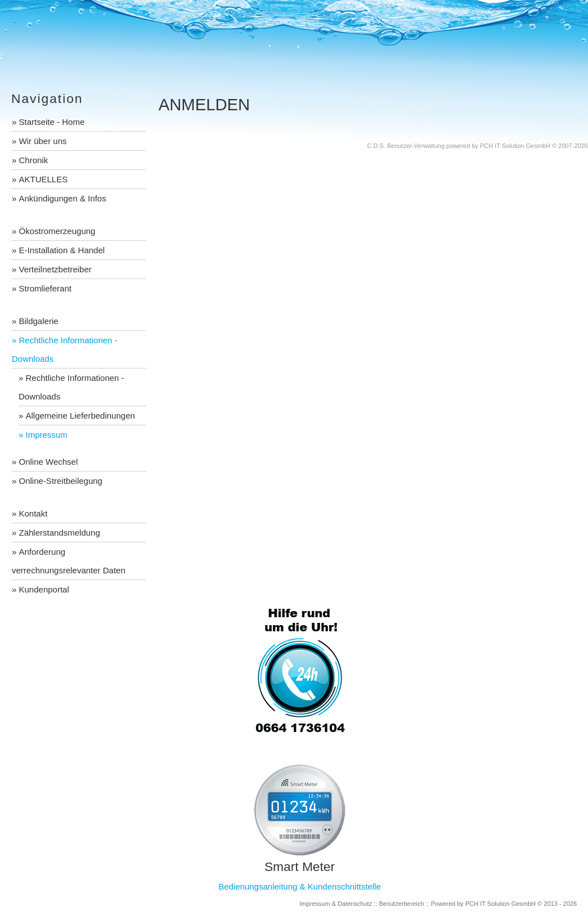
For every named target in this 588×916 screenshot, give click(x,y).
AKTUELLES (44, 179)
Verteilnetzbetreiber (55, 269)
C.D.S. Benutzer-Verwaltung (406, 146)
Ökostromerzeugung (57, 231)
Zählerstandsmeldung (60, 533)
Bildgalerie (39, 321)
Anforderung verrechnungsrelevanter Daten (69, 561)
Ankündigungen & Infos (63, 198)
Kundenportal (44, 589)
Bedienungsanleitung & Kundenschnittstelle (300, 886)
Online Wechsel (49, 462)
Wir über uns (43, 141)
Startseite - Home (52, 122)
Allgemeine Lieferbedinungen (80, 416)
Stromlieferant (45, 288)
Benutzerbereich (401, 904)
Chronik (34, 160)
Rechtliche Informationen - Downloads (65, 349)
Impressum (47, 435)
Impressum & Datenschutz (336, 904)
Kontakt (33, 513)
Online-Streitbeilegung (61, 481)
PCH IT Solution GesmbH (515, 146)
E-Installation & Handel (62, 250)
